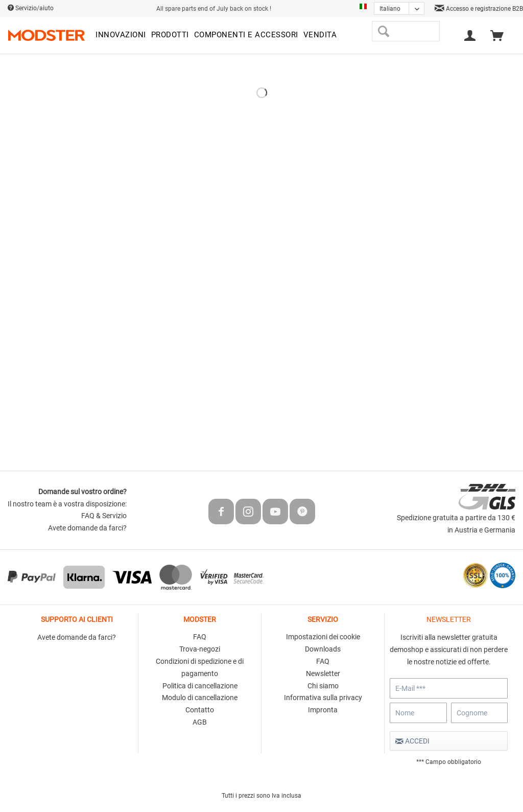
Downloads (323, 649)
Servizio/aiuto (31, 8)
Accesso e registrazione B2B (479, 9)
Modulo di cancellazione (200, 698)
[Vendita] (320, 35)
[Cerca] (383, 31)
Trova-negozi (200, 649)
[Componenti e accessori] (246, 35)
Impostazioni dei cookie (323, 637)
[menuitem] (121, 35)
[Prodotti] (170, 35)
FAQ (200, 637)
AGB (200, 722)
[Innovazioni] (121, 35)
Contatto (200, 710)
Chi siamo (323, 686)
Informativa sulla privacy (323, 698)
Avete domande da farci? (87, 528)
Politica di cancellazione (200, 686)
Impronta (323, 710)
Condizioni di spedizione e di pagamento (200, 667)
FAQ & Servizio (104, 516)
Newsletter (323, 674)
